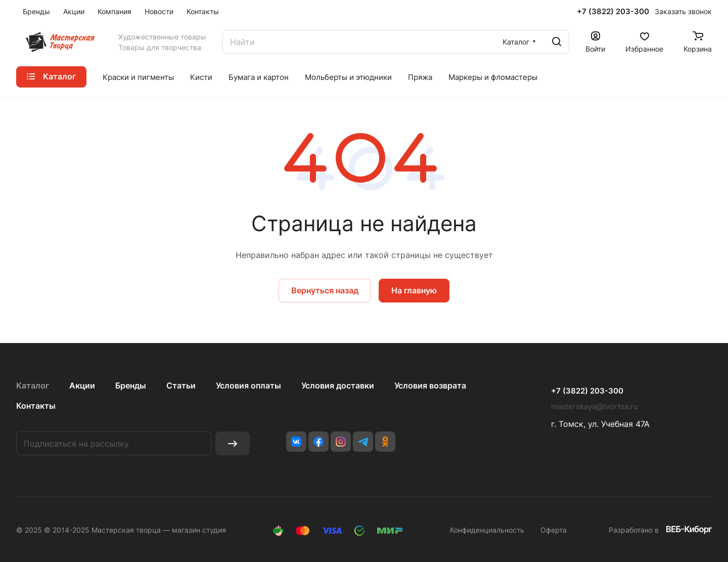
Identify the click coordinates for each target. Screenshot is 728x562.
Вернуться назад (325, 290)
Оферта (554, 530)
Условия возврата (430, 385)
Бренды (131, 385)
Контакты (36, 406)
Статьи (181, 385)
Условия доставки (338, 385)
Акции (82, 385)
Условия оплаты (248, 385)
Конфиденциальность (487, 530)
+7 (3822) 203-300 (613, 12)
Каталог (33, 385)
